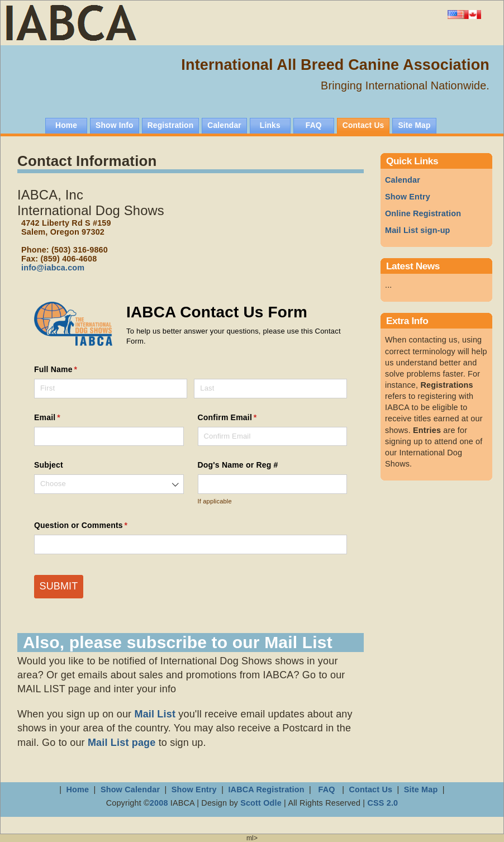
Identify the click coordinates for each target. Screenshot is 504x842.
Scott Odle (262, 803)
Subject (49, 465)
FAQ (326, 789)
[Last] (270, 389)
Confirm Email (244, 418)
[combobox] (109, 484)
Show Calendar (131, 789)
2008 (159, 803)
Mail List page (122, 743)
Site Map (421, 789)
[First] (111, 389)
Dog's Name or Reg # (238, 465)
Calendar (403, 180)
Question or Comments (97, 526)
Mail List (155, 714)
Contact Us (370, 789)
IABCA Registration (266, 789)
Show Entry (408, 197)
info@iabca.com (53, 268)
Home (78, 789)
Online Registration (423, 213)
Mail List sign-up (418, 230)
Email (64, 418)
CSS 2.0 (382, 803)
